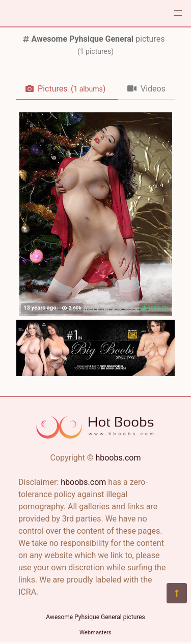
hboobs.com (118, 458)
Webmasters (95, 633)
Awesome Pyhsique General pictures (95, 617)
